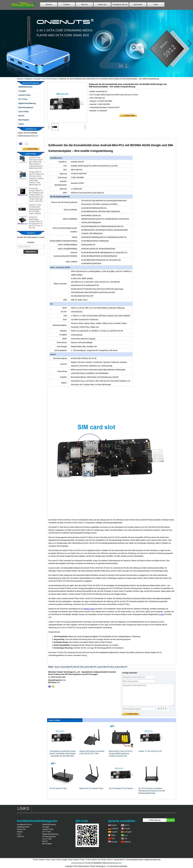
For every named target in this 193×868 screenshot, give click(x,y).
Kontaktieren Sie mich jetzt (31, 149)
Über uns (84, 5)
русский (114, 842)
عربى (126, 835)
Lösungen (37, 79)
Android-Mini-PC (121, 667)
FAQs (156, 5)
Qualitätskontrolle (23, 827)
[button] (92, 75)
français (127, 829)
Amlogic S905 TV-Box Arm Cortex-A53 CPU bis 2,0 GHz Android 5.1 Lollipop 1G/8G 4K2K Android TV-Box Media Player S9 (36, 179)
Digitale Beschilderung (27, 103)
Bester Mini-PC (91, 667)
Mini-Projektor (24, 120)
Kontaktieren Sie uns (120, 5)
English (114, 825)
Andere (21, 124)
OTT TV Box (23, 99)
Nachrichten (138, 5)
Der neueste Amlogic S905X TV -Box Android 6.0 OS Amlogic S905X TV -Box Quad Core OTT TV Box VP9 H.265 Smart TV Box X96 (36, 196)
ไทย (126, 838)
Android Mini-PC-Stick (105, 667)
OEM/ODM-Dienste (25, 87)
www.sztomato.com (78, 863)
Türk (113, 838)
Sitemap (20, 832)
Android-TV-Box (24, 95)
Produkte (67, 5)
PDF (59, 682)
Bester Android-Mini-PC (64, 667)
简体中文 (128, 842)
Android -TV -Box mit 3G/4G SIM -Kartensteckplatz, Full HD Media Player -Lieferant (35, 210)
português (128, 832)
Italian (114, 835)
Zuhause (49, 5)
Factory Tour (102, 5)
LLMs (19, 834)
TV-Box (161, 614)
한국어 (127, 825)
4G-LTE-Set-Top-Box (50, 79)
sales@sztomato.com (30, 136)
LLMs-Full (20, 837)
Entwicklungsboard (26, 108)
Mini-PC (21, 116)
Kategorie (28, 79)
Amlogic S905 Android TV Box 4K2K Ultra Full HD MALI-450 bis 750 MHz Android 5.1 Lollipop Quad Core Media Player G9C (36, 163)
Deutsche (115, 829)
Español (114, 832)
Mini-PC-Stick (79, 667)
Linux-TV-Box (23, 112)
